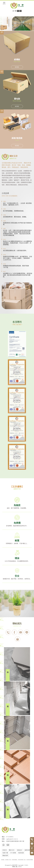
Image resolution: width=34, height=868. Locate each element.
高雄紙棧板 (14, 860)
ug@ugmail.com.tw (12, 839)
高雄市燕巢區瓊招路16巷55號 (15, 841)
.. (29, 865)
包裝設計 (20, 850)
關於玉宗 (12, 850)
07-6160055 (10, 837)
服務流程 (27, 850)
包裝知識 (21, 853)
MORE (17, 67)
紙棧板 (3, 860)
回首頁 (5, 850)
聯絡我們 (5, 856)
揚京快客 (15, 865)
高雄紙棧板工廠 (22, 860)
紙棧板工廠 (8, 860)
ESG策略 (13, 853)
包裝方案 (5, 853)
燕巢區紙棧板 (30, 860)
